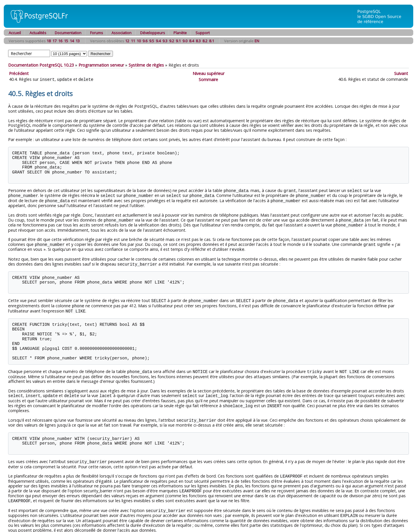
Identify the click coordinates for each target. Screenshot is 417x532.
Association (121, 33)
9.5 (152, 41)
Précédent (19, 73)
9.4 (158, 41)
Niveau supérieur (209, 73)
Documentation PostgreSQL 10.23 (41, 65)
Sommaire (208, 79)
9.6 (145, 41)
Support (203, 33)
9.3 (165, 41)
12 (127, 41)
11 (133, 41)
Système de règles (146, 65)
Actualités (38, 33)
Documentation (68, 33)
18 (49, 41)
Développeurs (153, 33)
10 (139, 41)
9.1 (178, 41)
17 (54, 41)
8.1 (212, 41)
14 (72, 41)
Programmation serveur (101, 65)
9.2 (172, 41)
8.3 (198, 41)
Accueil (15, 33)
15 (66, 41)
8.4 (192, 41)
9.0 (185, 41)
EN (257, 41)
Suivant (401, 73)
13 (78, 41)
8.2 (205, 41)
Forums (97, 33)
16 (60, 41)
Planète (180, 33)
